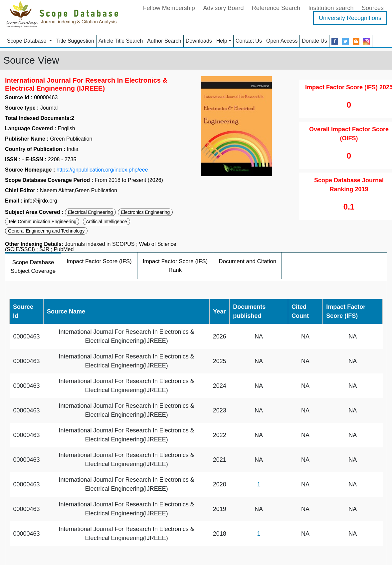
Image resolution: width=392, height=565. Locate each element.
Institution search (331, 8)
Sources (373, 8)
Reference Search (276, 8)
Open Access (282, 41)
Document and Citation (247, 261)
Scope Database (27, 41)
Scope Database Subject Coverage (33, 267)
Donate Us (314, 41)
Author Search (164, 41)
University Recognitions (350, 18)
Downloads (199, 41)
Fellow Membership (169, 8)
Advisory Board (223, 8)
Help (222, 41)
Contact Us (249, 41)
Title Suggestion (75, 41)
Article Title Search (121, 41)
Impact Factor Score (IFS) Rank (175, 266)
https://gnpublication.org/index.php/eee (102, 170)
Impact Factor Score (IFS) (99, 261)
